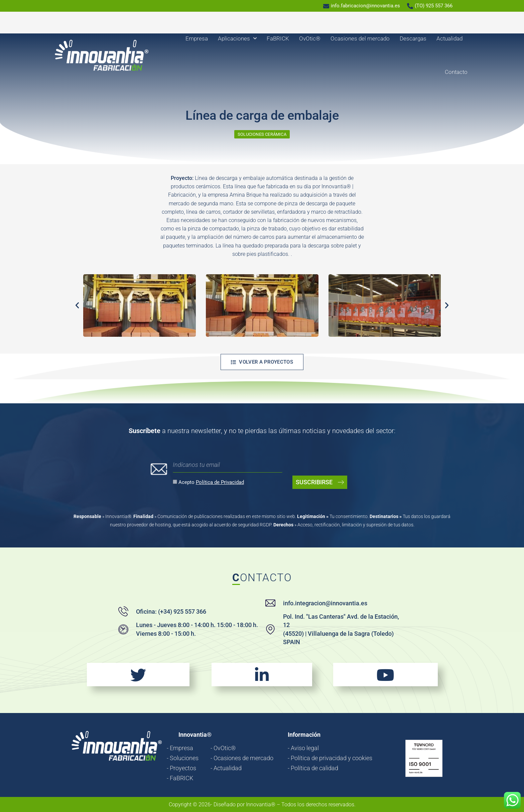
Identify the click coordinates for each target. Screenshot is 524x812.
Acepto (211, 482)
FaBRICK (278, 38)
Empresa (197, 38)
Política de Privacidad (220, 482)
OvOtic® (310, 38)
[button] (77, 305)
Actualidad (449, 38)
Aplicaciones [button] (237, 38)
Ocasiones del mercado (360, 38)
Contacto (456, 72)
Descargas (413, 38)
